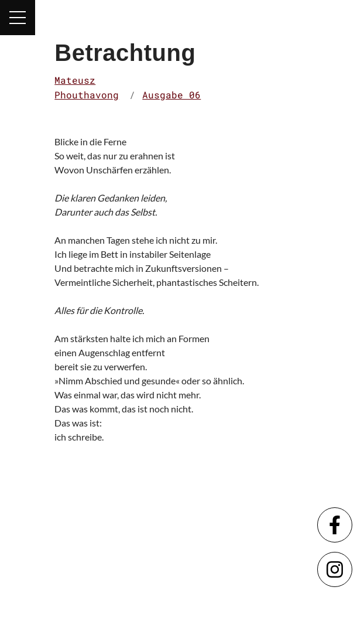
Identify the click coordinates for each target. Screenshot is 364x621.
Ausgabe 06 (171, 95)
